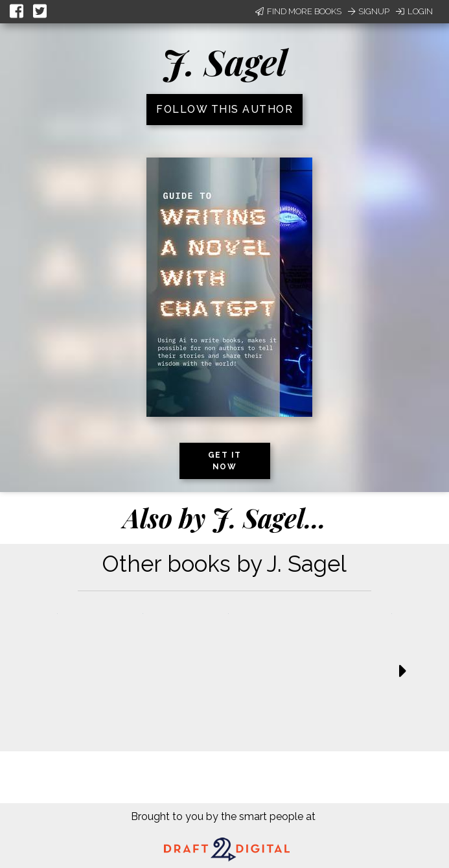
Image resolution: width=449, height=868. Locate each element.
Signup (369, 11)
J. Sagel (224, 62)
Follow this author (224, 109)
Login (414, 11)
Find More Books (298, 11)
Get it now (225, 461)
